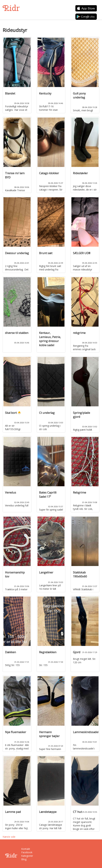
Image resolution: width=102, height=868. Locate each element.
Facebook (27, 852)
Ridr (11, 8)
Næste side (9, 837)
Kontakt (26, 849)
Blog (24, 859)
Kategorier (27, 856)
